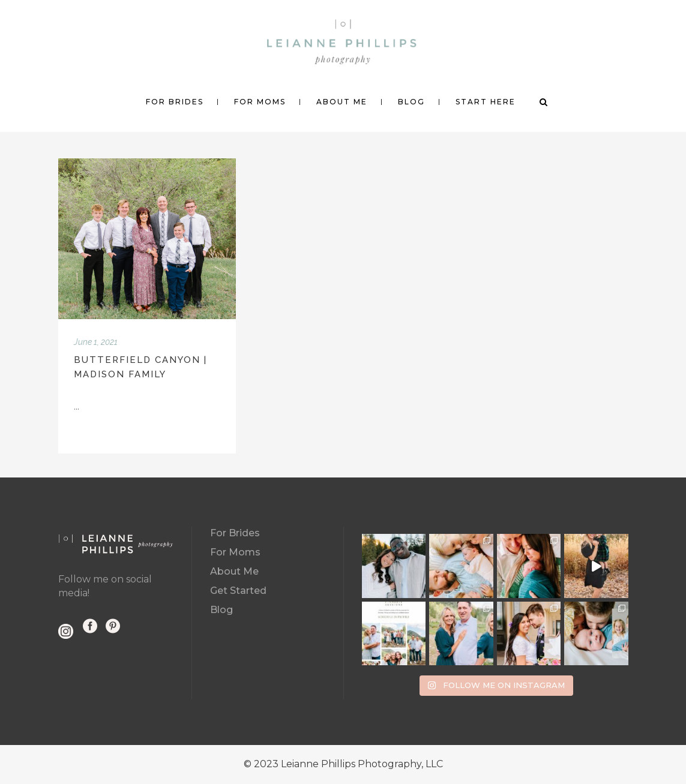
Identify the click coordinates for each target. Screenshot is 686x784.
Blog (221, 610)
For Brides (235, 533)
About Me (234, 571)
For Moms (235, 552)
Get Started (238, 591)
